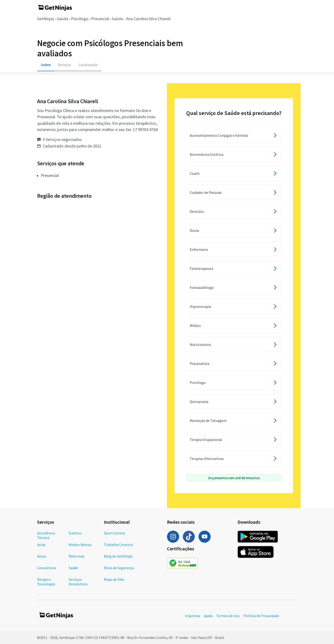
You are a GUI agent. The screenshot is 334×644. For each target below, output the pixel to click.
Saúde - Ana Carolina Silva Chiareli (141, 19)
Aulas (41, 545)
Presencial (100, 19)
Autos (42, 556)
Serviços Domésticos (78, 582)
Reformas (77, 556)
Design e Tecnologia (46, 582)
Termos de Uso (228, 616)
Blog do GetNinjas (118, 556)
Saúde (63, 19)
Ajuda (208, 616)
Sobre (46, 65)
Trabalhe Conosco (118, 545)
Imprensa (193, 616)
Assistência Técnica (46, 535)
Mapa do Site (114, 579)
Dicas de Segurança (119, 568)
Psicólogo (80, 19)
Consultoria (47, 568)
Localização (88, 65)
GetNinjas (46, 19)
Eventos (75, 533)
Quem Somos (114, 533)
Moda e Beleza (80, 545)
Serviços (65, 65)
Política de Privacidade (261, 616)
